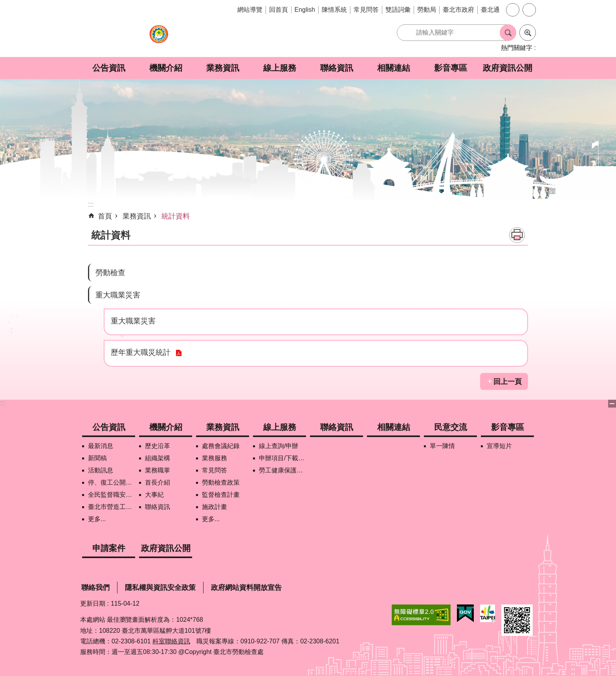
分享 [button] (529, 10)
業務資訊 (223, 68)
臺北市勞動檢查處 (159, 38)
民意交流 (451, 427)
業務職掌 (158, 470)
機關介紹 (166, 68)
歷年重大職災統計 (141, 352)
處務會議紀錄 (221, 446)
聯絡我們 (95, 588)
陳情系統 (334, 10)
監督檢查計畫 (221, 495)
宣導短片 (499, 446)
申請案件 (109, 548)
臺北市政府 (458, 10)
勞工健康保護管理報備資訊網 (282, 470)
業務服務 (214, 458)
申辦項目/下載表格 (282, 458)
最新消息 (101, 446)
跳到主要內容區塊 (4, 4)
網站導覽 (250, 10)
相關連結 (394, 68)
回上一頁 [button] (508, 382)
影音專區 (451, 68)
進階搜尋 (528, 33)
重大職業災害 (118, 295)
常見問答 (366, 10)
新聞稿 (97, 458)
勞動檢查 (110, 272)
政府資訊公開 (508, 68)
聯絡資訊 (337, 68)
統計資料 (176, 216)
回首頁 (279, 10)
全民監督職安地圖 (112, 495)
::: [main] (91, 204)
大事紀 (154, 495)
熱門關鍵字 (517, 48)
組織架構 (158, 458)
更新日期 (93, 603)
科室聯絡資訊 (171, 641)
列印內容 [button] (517, 235)
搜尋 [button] (508, 33)
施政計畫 (214, 507)
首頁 (105, 216)
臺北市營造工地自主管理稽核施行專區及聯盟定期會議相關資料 (112, 507)
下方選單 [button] (612, 404)
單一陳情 (442, 446)
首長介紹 (158, 482)
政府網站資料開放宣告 (246, 588)
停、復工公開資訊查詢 (112, 482)
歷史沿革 (158, 446)
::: (3, 403)
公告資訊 (109, 68)
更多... (97, 519)
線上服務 (280, 68)
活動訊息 (101, 470)
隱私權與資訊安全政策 (160, 588)
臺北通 (490, 10)
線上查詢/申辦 (279, 446)
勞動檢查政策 (221, 482)
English (305, 10)
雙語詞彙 (398, 10)
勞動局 (427, 10)
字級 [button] (513, 10)
